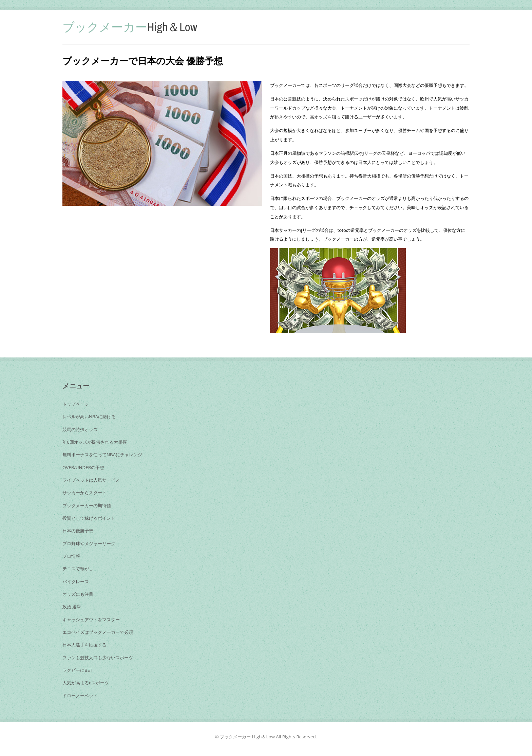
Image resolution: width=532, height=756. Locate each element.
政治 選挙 (72, 607)
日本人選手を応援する (84, 645)
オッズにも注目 (78, 594)
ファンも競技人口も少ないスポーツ (98, 658)
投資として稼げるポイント (89, 518)
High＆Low (130, 27)
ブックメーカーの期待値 (87, 505)
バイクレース (76, 582)
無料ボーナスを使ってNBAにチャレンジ (102, 455)
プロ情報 (71, 556)
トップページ (76, 404)
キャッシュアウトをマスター (91, 620)
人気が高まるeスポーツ (86, 683)
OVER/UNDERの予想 (83, 467)
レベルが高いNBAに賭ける (89, 417)
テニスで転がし (78, 569)
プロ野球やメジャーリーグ (89, 543)
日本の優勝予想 (78, 531)
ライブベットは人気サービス (91, 480)
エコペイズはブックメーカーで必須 (98, 632)
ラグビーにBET (77, 670)
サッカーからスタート (84, 493)
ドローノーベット (80, 696)
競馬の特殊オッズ (80, 429)
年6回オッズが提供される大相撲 (95, 442)
